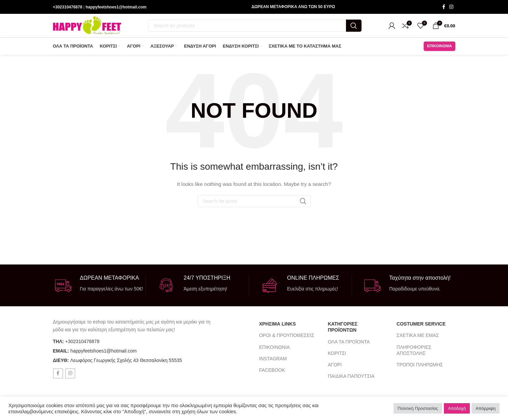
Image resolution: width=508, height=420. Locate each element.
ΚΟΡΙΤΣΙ (337, 356)
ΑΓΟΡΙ (335, 367)
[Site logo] (87, 27)
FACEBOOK (272, 372)
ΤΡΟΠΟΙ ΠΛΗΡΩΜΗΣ (420, 367)
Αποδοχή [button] (457, 408)
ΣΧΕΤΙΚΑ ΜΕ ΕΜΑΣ (418, 338)
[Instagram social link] (451, 7)
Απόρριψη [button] (486, 408)
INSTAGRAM (273, 361)
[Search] (255, 27)
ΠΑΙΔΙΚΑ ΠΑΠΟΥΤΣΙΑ (351, 379)
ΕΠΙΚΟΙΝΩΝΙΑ (439, 48)
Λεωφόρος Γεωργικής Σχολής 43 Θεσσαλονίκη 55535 (126, 363)
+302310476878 (68, 7)
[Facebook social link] (444, 7)
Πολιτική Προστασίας (418, 408)
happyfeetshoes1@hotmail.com (116, 7)
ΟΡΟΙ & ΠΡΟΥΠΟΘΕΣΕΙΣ (286, 338)
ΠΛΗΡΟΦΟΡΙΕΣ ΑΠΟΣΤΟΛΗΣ (414, 353)
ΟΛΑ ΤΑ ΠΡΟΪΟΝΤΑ (349, 344)
